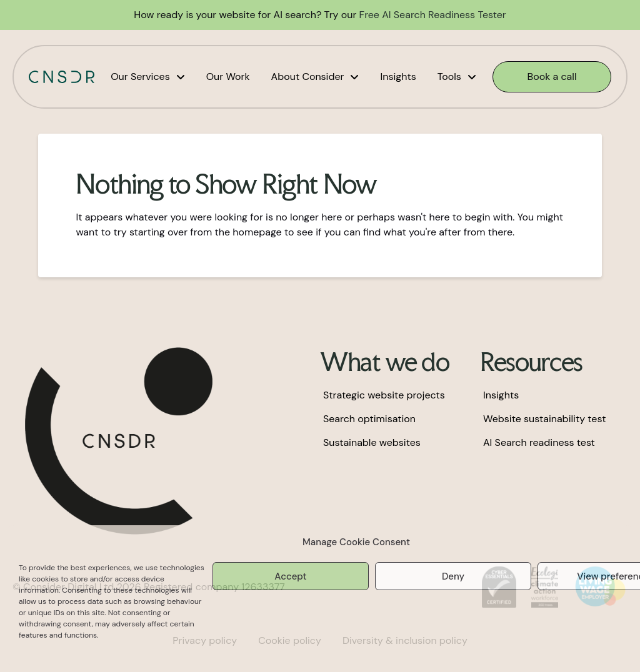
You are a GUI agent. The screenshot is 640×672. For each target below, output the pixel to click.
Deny (453, 576)
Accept (290, 576)
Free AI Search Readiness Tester (433, 15)
